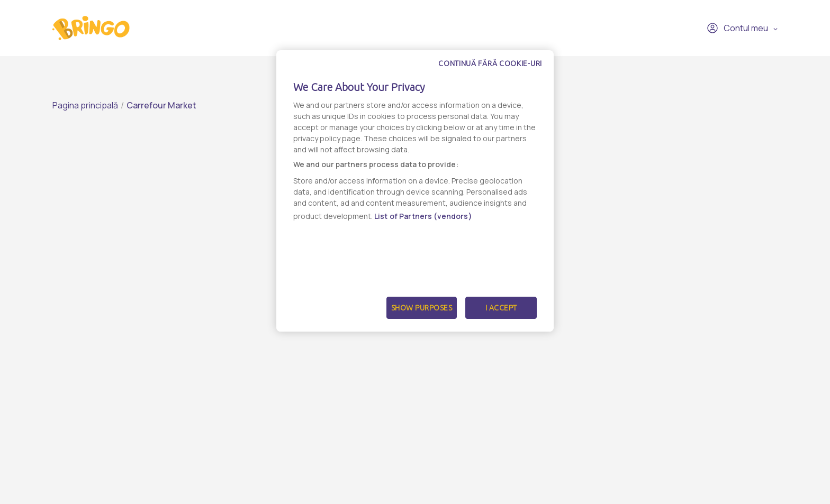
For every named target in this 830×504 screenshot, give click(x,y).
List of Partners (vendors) (423, 216)
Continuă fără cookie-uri (490, 63)
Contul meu (737, 28)
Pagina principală (85, 105)
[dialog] (415, 191)
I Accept (501, 308)
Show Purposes (422, 308)
